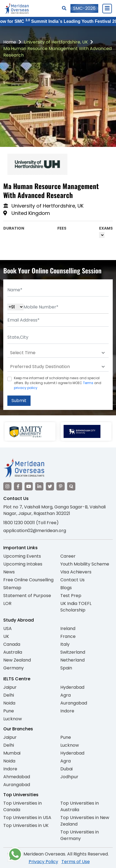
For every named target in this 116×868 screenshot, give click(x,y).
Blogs (66, 588)
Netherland (72, 660)
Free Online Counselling (28, 580)
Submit (19, 401)
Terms (88, 383)
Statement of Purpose (27, 596)
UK (6, 636)
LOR (7, 603)
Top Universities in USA (27, 818)
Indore (67, 711)
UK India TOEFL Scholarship (76, 607)
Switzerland (73, 652)
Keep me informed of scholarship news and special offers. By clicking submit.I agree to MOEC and (58, 383)
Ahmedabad (17, 777)
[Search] (64, 8)
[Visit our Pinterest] (61, 486)
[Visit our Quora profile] (71, 486)
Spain (66, 668)
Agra (66, 695)
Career (68, 556)
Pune (9, 711)
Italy (65, 644)
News (9, 572)
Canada (12, 644)
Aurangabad (74, 703)
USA (8, 628)
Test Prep (71, 596)
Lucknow (13, 719)
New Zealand (17, 660)
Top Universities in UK (26, 825)
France (68, 636)
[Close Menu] (107, 8)
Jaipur (10, 687)
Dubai (66, 769)
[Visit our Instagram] (7, 486)
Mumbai (12, 753)
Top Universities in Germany (80, 835)
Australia (13, 652)
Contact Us (72, 580)
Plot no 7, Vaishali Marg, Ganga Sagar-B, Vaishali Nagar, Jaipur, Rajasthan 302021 (54, 510)
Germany (14, 668)
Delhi (9, 695)
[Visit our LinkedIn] (39, 486)
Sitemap (12, 588)
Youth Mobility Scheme (85, 564)
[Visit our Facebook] (18, 486)
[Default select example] (58, 353)
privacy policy (26, 388)
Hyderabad (72, 687)
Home (10, 42)
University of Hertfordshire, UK (56, 42)
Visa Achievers (76, 572)
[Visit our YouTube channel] (29, 486)
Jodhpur (69, 777)
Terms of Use (76, 862)
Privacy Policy (43, 862)
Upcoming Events (22, 556)
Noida (9, 703)
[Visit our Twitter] (50, 486)
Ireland (68, 628)
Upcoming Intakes (23, 564)
